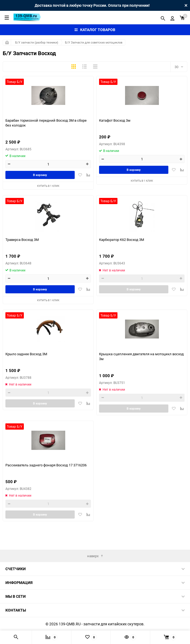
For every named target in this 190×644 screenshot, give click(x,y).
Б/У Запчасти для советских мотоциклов (94, 42)
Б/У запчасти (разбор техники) (37, 42)
